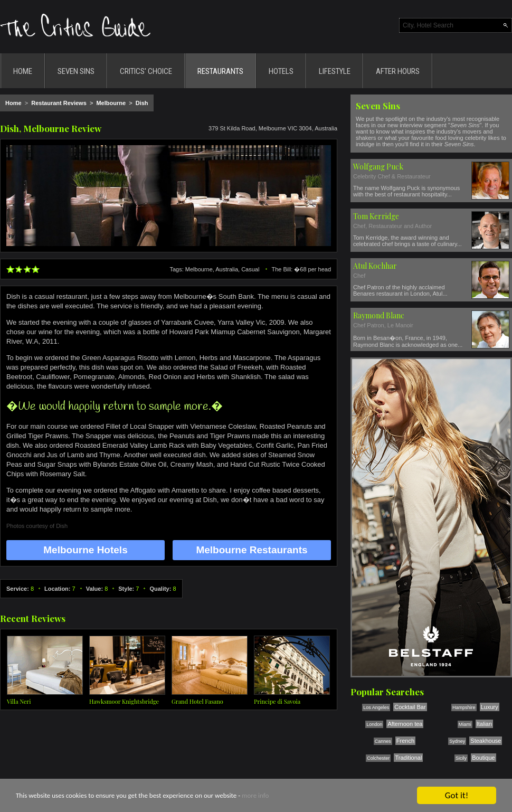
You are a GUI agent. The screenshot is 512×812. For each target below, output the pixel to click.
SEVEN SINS (76, 71)
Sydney (457, 741)
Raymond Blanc (379, 315)
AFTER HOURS (398, 71)
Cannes (383, 741)
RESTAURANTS (220, 71)
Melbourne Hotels (85, 550)
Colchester (378, 758)
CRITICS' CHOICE (146, 71)
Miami (465, 724)
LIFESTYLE (335, 71)
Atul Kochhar (375, 266)
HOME (23, 71)
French (405, 741)
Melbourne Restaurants (252, 550)
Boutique (483, 758)
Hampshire (464, 707)
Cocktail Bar (410, 707)
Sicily (461, 758)
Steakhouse (486, 741)
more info (255, 796)
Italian (484, 724)
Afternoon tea (405, 724)
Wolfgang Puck (378, 167)
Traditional (408, 758)
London (374, 724)
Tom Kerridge (376, 216)
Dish (142, 103)
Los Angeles (376, 707)
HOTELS (281, 71)
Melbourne (111, 103)
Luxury (490, 707)
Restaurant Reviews (59, 103)
